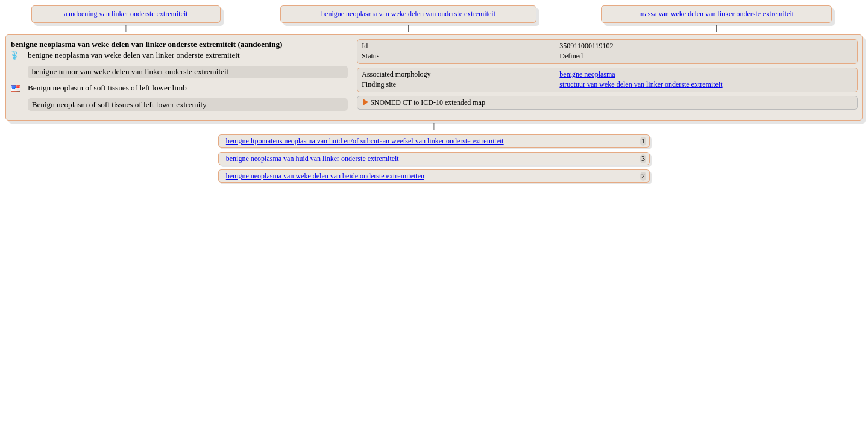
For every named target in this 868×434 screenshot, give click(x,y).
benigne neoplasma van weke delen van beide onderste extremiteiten (325, 176)
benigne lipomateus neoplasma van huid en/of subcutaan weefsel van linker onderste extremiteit (365, 141)
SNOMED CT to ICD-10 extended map (428, 102)
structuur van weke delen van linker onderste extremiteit (641, 84)
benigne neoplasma (587, 74)
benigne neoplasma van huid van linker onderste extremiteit (313, 159)
